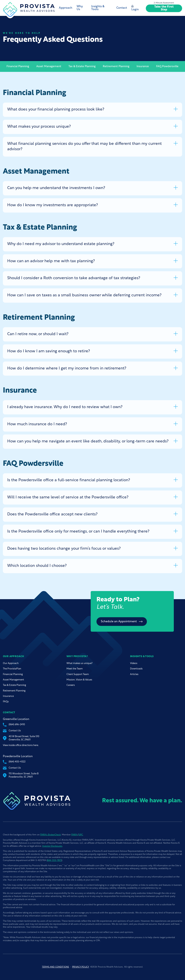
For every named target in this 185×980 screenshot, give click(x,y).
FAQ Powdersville (167, 67)
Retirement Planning (116, 67)
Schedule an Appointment (122, 622)
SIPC (81, 835)
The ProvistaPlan (12, 669)
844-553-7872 (54, 860)
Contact (122, 8)
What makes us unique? (79, 663)
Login (135, 8)
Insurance (143, 67)
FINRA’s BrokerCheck (50, 835)
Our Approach (11, 663)
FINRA (74, 835)
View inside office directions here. (21, 745)
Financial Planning (18, 67)
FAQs (6, 702)
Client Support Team (78, 674)
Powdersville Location (18, 756)
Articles (134, 674)
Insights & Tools (98, 8)
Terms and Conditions (55, 967)
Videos (134, 663)
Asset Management (49, 67)
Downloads (136, 669)
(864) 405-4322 (14, 762)
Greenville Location (16, 719)
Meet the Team (75, 669)
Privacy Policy (81, 967)
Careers (71, 685)
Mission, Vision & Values (79, 680)
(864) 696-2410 (14, 725)
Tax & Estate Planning (82, 67)
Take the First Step (164, 8)
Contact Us (12, 731)
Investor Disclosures (52, 846)
